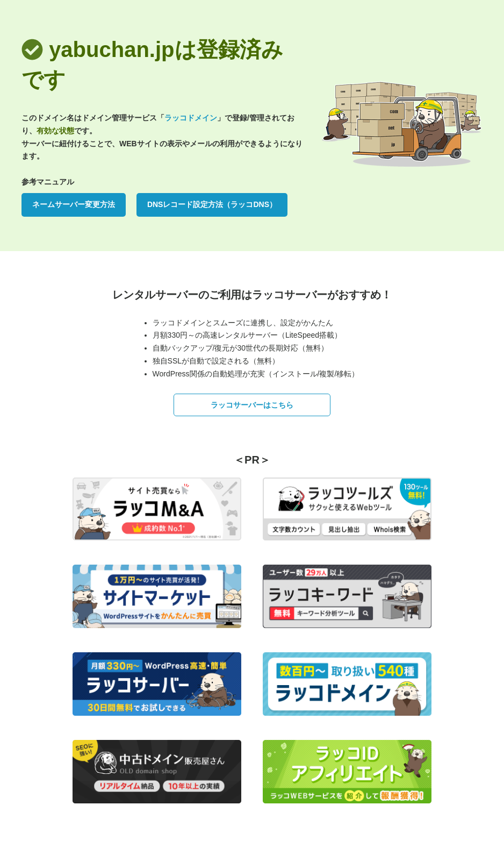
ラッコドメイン (191, 118)
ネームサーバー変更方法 (74, 204)
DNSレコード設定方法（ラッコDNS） (212, 204)
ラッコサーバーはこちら (252, 405)
